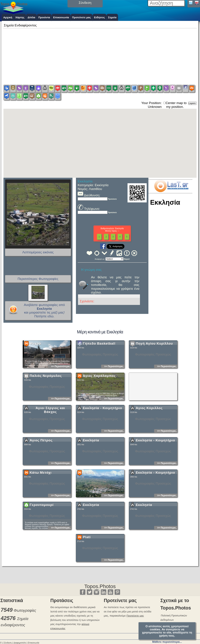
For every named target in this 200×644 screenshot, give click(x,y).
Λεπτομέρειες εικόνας (38, 252)
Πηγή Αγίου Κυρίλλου (154, 367)
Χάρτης (20, 17)
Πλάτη (88, 496)
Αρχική (8, 17)
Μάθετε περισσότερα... (167, 642)
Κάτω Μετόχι (41, 496)
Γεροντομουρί (42, 528)
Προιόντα (44, 17)
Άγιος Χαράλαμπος (99, 399)
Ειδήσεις (99, 17)
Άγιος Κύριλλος (149, 431)
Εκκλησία (91, 463)
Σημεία (112, 17)
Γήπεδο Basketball (99, 367)
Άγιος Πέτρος (41, 463)
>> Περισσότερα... (61, 389)
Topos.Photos (100, 586)
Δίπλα (31, 17)
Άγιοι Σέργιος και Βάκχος (50, 433)
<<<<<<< (114, 259)
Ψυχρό (35, 367)
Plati (87, 560)
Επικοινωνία (61, 17)
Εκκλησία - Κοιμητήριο (103, 431)
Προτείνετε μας (82, 17)
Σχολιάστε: (87, 301)
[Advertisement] (100, 53)
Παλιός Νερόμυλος (46, 399)
